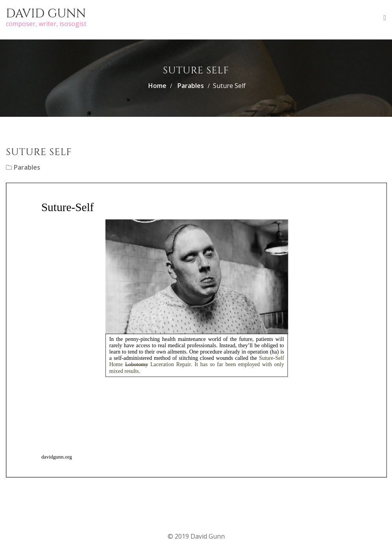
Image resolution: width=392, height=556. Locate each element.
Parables (191, 86)
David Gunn (46, 14)
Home (157, 86)
